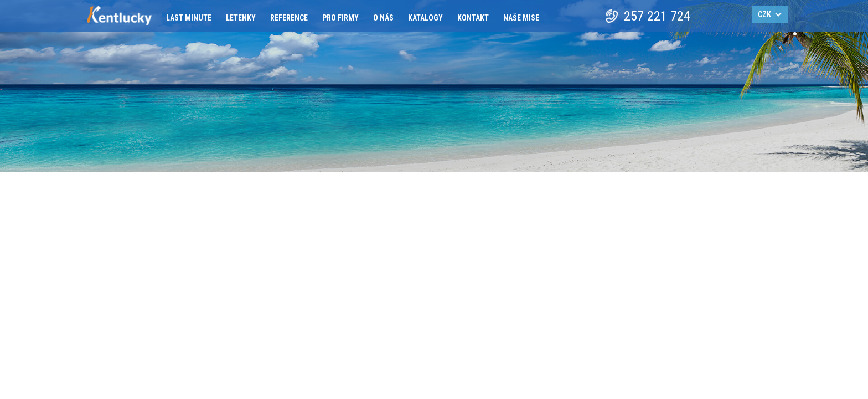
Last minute (189, 18)
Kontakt (473, 18)
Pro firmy (340, 18)
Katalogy (425, 18)
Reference (289, 18)
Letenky (241, 18)
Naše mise (521, 18)
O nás (383, 18)
